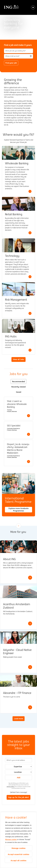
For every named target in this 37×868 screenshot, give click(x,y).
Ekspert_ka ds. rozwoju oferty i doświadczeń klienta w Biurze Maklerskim (18, 449)
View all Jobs (18, 359)
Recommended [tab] (18, 381)
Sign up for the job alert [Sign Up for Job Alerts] (18, 797)
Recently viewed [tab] (18, 387)
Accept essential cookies (18, 854)
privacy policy (11, 787)
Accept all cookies (18, 860)
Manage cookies (11, 840)
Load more (19, 719)
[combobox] (18, 56)
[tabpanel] (18, 431)
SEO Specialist (14, 426)
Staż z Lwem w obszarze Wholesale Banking (17, 404)
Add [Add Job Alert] (19, 778)
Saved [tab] (19, 392)
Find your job (11, 63)
